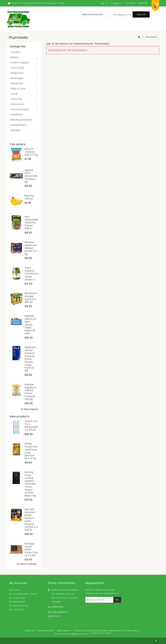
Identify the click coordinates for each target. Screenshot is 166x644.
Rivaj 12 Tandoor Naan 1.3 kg (31, 152)
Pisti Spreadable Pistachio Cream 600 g (32, 223)
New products (20, 417)
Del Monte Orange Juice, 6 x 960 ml (31, 298)
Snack (14, 94)
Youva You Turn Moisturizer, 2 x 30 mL (32, 425)
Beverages (17, 78)
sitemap (143, 3)
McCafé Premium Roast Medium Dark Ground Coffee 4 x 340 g (31, 520)
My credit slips (18, 598)
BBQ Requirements (21, 120)
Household (17, 83)
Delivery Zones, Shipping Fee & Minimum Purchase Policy (107, 631)
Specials (16, 130)
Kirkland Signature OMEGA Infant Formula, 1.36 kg (30, 392)
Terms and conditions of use (71, 634)
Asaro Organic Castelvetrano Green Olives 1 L (32, 274)
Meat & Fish (17, 73)
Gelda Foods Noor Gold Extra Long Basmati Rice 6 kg (31, 451)
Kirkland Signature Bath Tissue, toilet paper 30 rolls (30, 325)
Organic (15, 52)
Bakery (15, 57)
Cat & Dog (16, 99)
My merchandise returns (23, 594)
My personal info (19, 606)
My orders (15, 590)
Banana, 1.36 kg (30, 197)
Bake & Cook (18, 89)
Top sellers (18, 144)
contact (130, 3)
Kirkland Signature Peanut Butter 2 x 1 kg (31, 248)
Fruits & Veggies (20, 63)
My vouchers (17, 609)
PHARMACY (17, 115)
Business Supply (20, 109)
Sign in (104, 3)
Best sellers (64, 631)
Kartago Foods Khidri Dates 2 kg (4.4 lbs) (31, 550)
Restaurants (18, 104)
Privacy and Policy (101, 633)
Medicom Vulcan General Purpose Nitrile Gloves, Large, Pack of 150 (30, 359)
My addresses (17, 602)
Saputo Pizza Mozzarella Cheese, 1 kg (31, 176)
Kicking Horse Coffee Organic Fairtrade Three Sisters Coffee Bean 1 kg (30, 484)
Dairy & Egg (17, 68)
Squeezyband (19, 125)
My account (18, 583)
